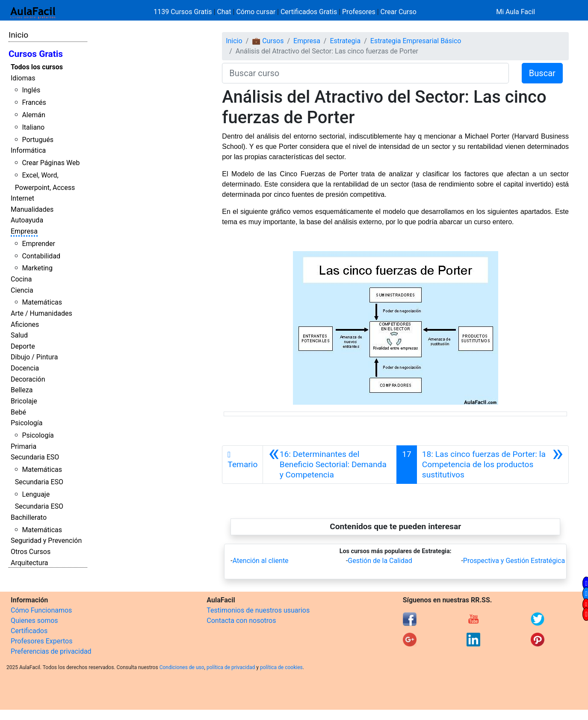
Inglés (31, 90)
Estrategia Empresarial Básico (416, 41)
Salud (19, 335)
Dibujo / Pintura (34, 357)
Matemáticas (42, 302)
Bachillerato (29, 517)
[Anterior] (330, 465)
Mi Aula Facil (516, 12)
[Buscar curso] (365, 73)
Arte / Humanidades (41, 313)
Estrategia (345, 41)
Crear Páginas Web (51, 163)
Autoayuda (27, 220)
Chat (224, 12)
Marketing (37, 268)
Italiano (33, 127)
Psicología (27, 423)
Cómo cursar (256, 12)
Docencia (25, 368)
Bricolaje (24, 401)
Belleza (22, 390)
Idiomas (23, 78)
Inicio (18, 35)
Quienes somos (34, 621)
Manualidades (32, 209)
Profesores (359, 12)
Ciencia (22, 290)
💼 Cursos (268, 41)
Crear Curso (399, 12)
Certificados (29, 631)
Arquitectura (29, 563)
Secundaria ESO (35, 457)
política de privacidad (231, 667)
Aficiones (25, 324)
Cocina (21, 279)
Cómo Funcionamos (41, 610)
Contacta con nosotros (241, 621)
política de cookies (281, 667)
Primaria (24, 446)
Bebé (18, 412)
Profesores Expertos (41, 641)
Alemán (33, 115)
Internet (22, 198)
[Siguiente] (493, 465)
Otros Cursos (31, 552)
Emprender (38, 244)
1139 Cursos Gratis (183, 12)
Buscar (542, 73)
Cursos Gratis (36, 54)
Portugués (38, 140)
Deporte (23, 346)
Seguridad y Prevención (46, 541)
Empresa (24, 231)
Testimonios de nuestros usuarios (258, 610)
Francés (34, 102)
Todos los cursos (37, 67)
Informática (28, 150)
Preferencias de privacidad (51, 651)
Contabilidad (41, 256)
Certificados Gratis (309, 12)
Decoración (28, 379)
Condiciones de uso (182, 667)
